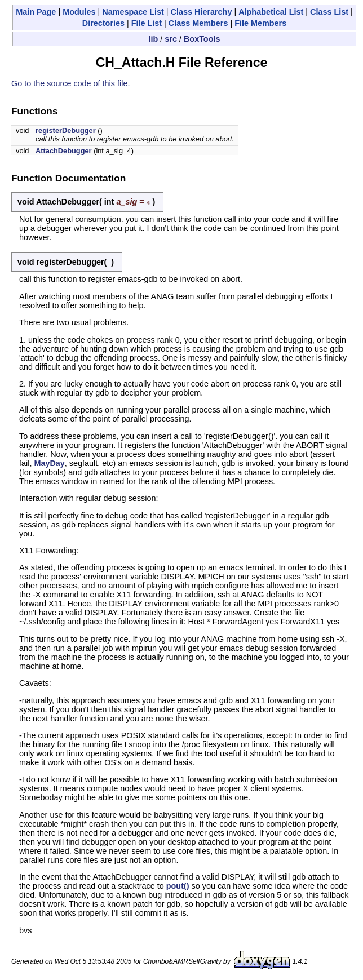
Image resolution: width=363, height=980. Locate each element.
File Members (260, 23)
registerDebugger (66, 130)
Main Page (36, 12)
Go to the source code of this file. (70, 83)
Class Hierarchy (202, 12)
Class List (329, 12)
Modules (79, 12)
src (171, 39)
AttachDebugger (64, 151)
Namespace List (133, 12)
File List (147, 23)
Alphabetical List (271, 12)
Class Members (198, 23)
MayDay (49, 463)
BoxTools (202, 39)
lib (154, 39)
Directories (103, 23)
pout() (178, 885)
